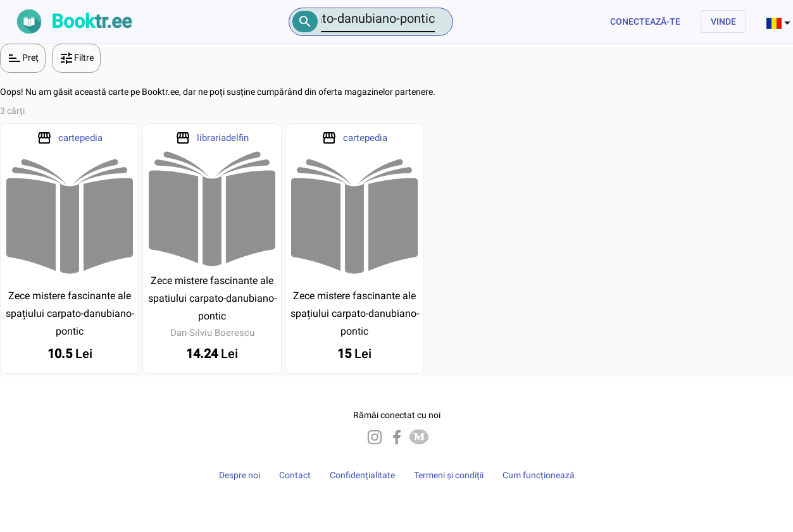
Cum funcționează (539, 475)
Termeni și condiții (449, 475)
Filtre (76, 58)
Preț (23, 58)
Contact (295, 475)
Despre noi (240, 475)
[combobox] (780, 22)
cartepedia (80, 138)
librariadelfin (223, 138)
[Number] (378, 19)
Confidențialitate (362, 475)
